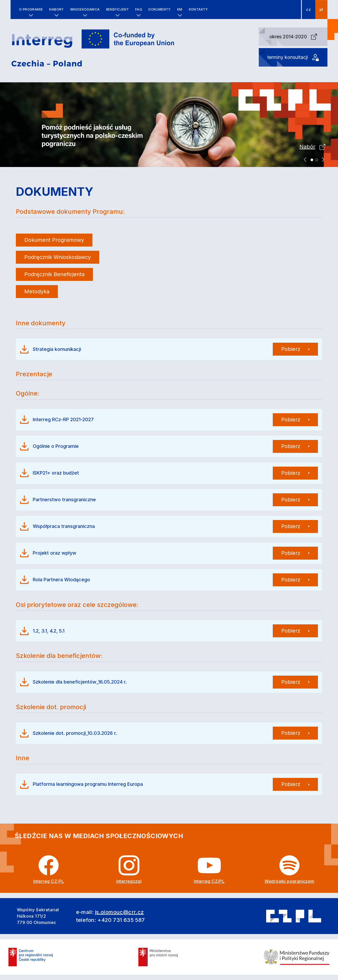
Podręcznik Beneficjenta (54, 274)
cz (308, 10)
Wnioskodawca (85, 9)
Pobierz (291, 349)
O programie (31, 9)
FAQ (139, 9)
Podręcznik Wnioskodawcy (58, 257)
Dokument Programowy (54, 240)
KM (180, 9)
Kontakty (198, 9)
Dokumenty (160, 9)
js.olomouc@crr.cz (119, 912)
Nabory (56, 9)
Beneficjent (118, 9)
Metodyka (37, 291)
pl (321, 10)
